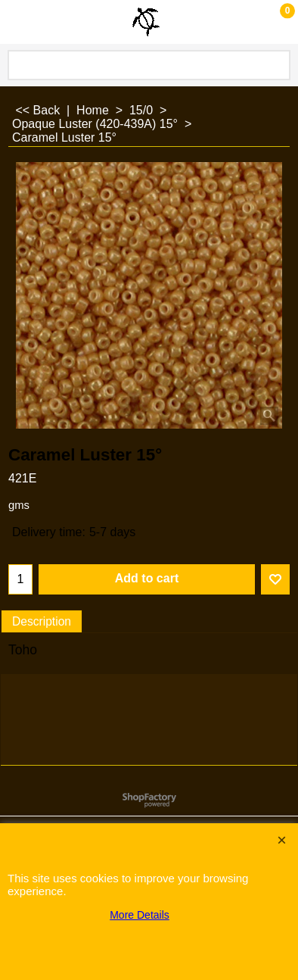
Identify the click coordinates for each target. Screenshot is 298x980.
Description (42, 621)
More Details (140, 915)
